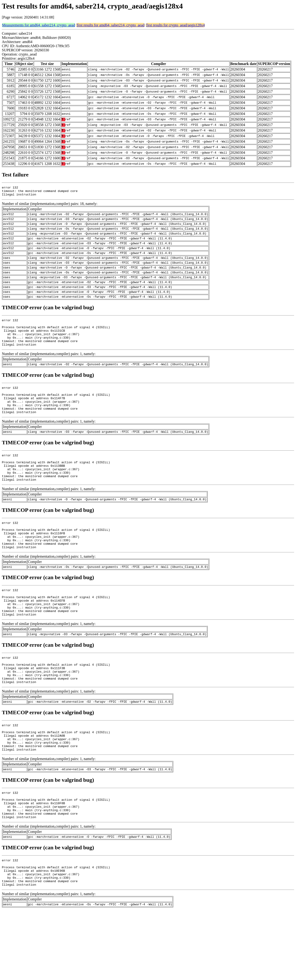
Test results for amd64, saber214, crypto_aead (110, 25)
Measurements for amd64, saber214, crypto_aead (39, 25)
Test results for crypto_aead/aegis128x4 (175, 25)
